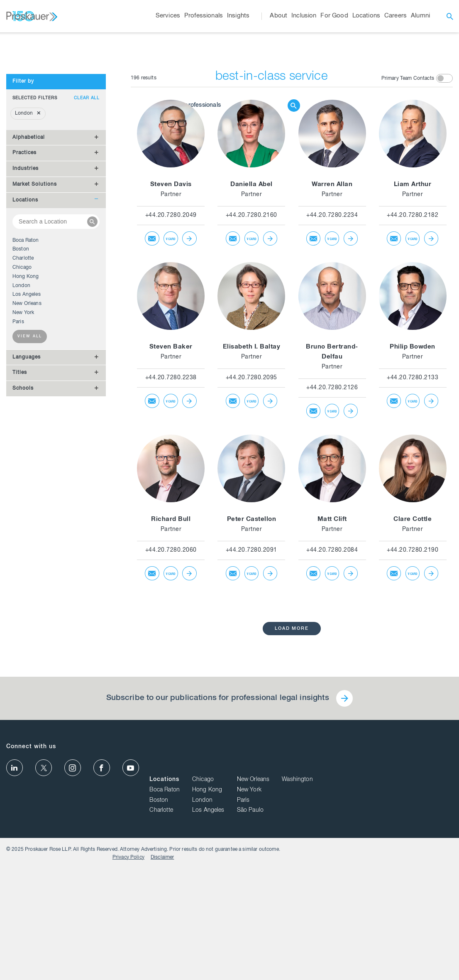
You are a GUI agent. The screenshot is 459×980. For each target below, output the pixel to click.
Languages (27, 506)
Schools (23, 538)
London (21, 435)
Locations (25, 349)
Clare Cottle (413, 669)
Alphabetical (29, 287)
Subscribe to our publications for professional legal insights (217, 848)
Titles (20, 522)
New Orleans (27, 453)
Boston (21, 399)
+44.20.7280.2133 (413, 527)
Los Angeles (27, 444)
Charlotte (23, 408)
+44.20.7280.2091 (251, 700)
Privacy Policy (401, 968)
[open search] (450, 16)
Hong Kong (26, 426)
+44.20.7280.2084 (332, 700)
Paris (18, 471)
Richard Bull (171, 669)
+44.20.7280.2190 (413, 700)
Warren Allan (332, 334)
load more (292, 778)
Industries (26, 318)
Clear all (87, 248)
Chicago (22, 417)
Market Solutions (35, 334)
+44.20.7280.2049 (171, 365)
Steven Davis (171, 334)
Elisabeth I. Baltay (252, 496)
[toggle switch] (444, 227)
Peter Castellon (252, 669)
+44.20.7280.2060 (171, 700)
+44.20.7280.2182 (413, 365)
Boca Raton (26, 390)
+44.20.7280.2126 (332, 537)
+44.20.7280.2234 (332, 365)
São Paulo (390, 928)
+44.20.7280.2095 (251, 527)
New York (23, 462)
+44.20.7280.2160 (251, 365)
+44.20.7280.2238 (171, 527)
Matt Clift (332, 669)
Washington (437, 897)
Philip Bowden (413, 496)
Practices (24, 302)
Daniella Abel (251, 334)
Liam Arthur (413, 334)
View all (30, 486)
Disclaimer (435, 968)
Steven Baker (171, 496)
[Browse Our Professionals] (223, 140)
